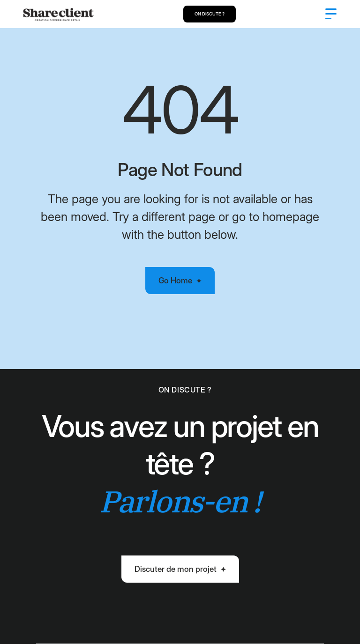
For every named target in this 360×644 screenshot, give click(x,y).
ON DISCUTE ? (210, 14)
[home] (58, 14)
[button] (331, 14)
